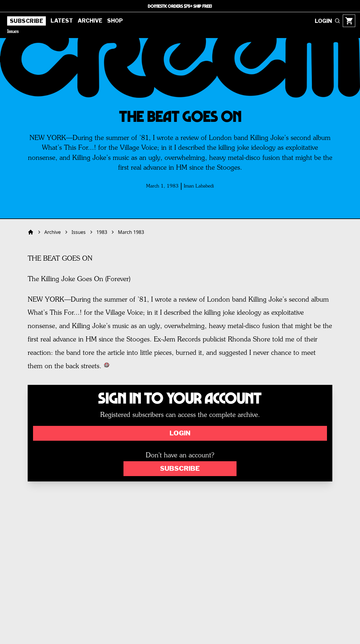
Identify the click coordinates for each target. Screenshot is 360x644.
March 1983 (131, 232)
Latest (62, 21)
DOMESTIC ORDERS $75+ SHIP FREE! (180, 6)
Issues (13, 32)
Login (180, 433)
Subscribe (26, 21)
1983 (102, 232)
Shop (115, 21)
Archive (90, 21)
